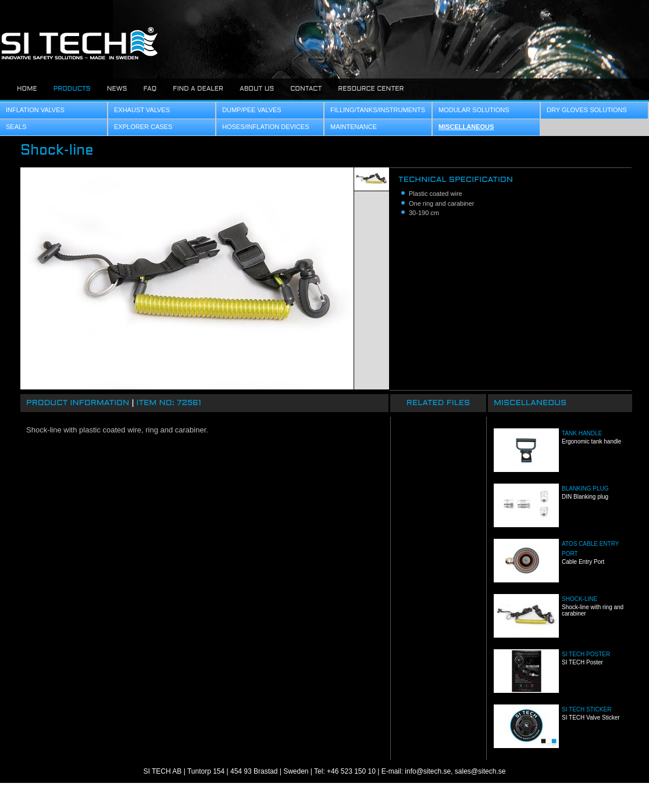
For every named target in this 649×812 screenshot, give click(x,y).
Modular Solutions (474, 110)
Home (27, 89)
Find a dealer (198, 89)
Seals (16, 127)
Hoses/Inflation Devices (266, 127)
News (117, 89)
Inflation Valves (35, 110)
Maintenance (354, 127)
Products (72, 89)
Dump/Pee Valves (252, 110)
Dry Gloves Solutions (587, 110)
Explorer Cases (143, 127)
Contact (306, 89)
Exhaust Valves (142, 110)
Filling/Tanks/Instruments (378, 110)
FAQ (150, 89)
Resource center (371, 89)
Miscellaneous (466, 127)
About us (257, 89)
